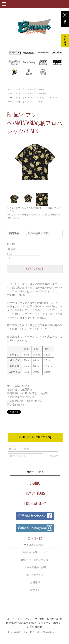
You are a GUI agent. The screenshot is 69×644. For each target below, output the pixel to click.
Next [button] (65, 165)
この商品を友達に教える (21, 397)
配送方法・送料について (35, 560)
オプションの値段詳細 (20, 390)
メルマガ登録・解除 (35, 567)
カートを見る (35, 472)
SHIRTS (43, 93)
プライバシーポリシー (51, 623)
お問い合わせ (35, 627)
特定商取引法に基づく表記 (21, 623)
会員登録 (35, 582)
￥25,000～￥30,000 (48, 98)
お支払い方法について (35, 552)
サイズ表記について (18, 386)
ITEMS (42, 89)
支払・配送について (51, 619)
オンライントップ (27, 89)
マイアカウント (35, 575)
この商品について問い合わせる (25, 401)
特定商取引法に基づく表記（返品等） (28, 393)
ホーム (11, 89)
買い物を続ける (16, 405)
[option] (35, 163)
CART (65, 41)
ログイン (35, 590)
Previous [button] (4, 165)
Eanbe (42, 102)
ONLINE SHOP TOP (35, 437)
